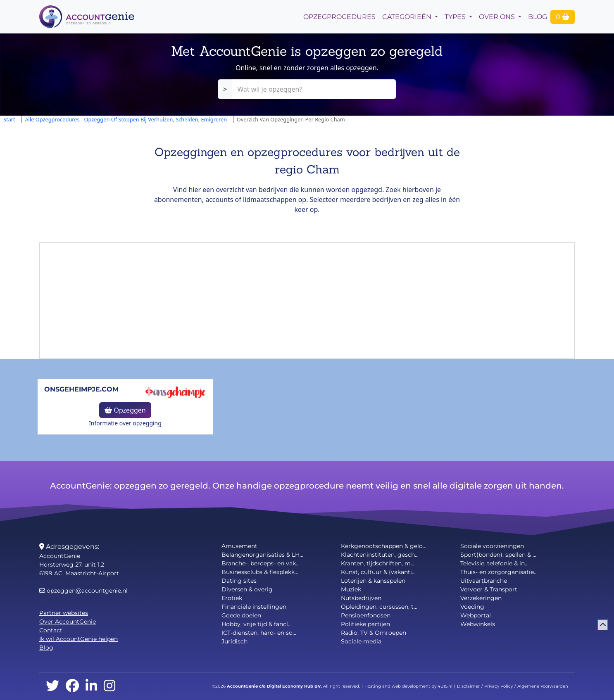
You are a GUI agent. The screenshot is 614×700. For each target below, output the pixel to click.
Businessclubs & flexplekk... (260, 572)
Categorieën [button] (408, 17)
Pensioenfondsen (366, 615)
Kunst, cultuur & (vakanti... (378, 572)
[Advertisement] (307, 301)
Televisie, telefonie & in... (494, 563)
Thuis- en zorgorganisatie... (499, 572)
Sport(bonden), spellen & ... (498, 555)
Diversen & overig (247, 589)
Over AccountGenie (68, 622)
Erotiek (232, 598)
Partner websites (64, 613)
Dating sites (239, 581)
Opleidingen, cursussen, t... (379, 607)
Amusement (239, 546)
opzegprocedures (339, 17)
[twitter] (52, 686)
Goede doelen (241, 615)
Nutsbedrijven (361, 598)
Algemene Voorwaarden (543, 686)
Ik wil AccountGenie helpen (79, 639)
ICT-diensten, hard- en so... (259, 633)
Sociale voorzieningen (492, 546)
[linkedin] (91, 686)
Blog (538, 17)
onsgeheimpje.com (81, 389)
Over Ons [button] (498, 17)
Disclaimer (468, 686)
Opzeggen (125, 410)
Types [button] (456, 17)
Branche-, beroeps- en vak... (261, 563)
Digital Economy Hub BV (294, 686)
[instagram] (109, 686)
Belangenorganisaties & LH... (262, 555)
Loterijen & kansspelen (373, 581)
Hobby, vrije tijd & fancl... (257, 624)
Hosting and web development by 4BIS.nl (408, 686)
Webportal (476, 615)
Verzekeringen (481, 598)
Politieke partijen (365, 624)
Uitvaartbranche (484, 581)
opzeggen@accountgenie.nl (83, 591)
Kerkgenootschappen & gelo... (384, 546)
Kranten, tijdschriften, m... (378, 563)
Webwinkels (478, 624)
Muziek (351, 589)
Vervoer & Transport (489, 589)
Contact (51, 630)
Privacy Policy (499, 686)
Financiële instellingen (254, 607)
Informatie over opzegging (125, 423)
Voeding (472, 607)
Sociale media (361, 641)
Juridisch (234, 641)
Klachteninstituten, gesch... (380, 555)
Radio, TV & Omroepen (374, 633)
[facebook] (72, 686)
